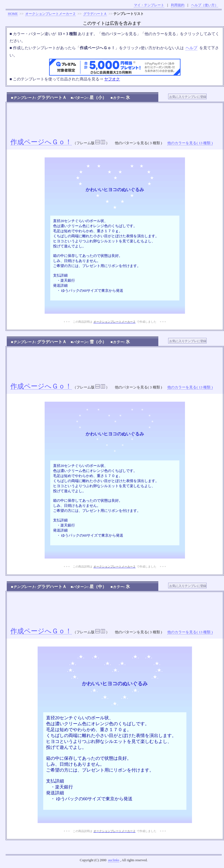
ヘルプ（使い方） (205, 5)
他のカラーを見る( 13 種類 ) (190, 143)
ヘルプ (191, 48)
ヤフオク (112, 79)
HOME (13, 14)
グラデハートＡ (95, 14)
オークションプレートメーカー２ (51, 14)
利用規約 (178, 5)
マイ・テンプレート (149, 5)
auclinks (114, 860)
